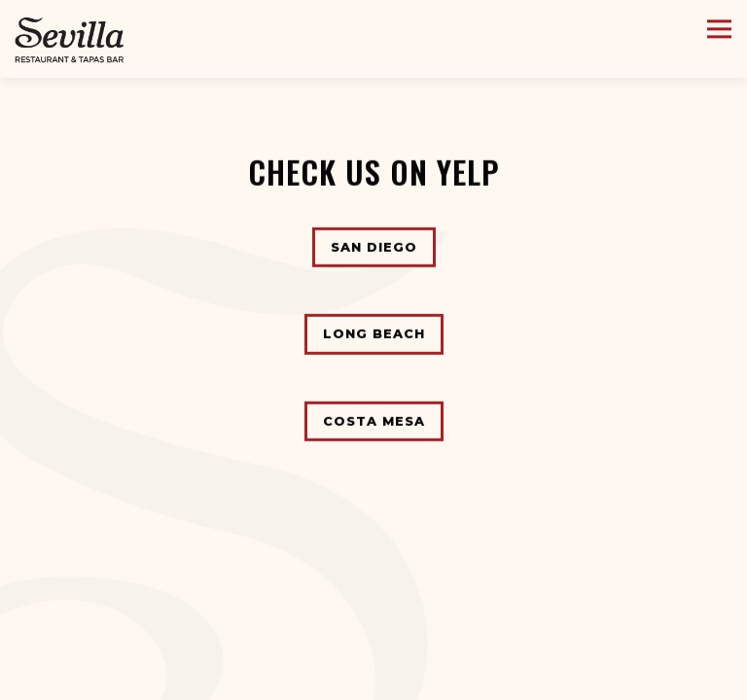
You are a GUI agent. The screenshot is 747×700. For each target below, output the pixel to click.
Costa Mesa (374, 419)
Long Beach (374, 332)
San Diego (374, 245)
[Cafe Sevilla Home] (70, 39)
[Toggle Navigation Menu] (719, 29)
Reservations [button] (374, 680)
